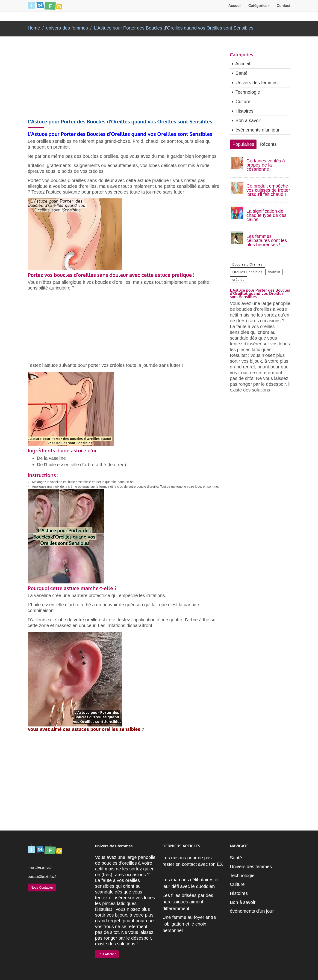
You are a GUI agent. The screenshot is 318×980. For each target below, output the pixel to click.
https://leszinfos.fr (40, 867)
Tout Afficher (107, 954)
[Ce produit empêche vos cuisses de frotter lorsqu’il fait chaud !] (237, 188)
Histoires (243, 111)
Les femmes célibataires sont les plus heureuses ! (267, 240)
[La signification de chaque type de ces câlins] (237, 213)
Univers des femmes (255, 83)
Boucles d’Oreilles (247, 264)
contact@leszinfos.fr (42, 877)
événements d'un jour (256, 130)
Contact (283, 10)
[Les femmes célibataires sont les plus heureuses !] (237, 238)
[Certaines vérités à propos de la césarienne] (237, 162)
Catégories (259, 10)
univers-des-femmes (67, 28)
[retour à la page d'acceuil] (45, 10)
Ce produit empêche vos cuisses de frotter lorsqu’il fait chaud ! (268, 190)
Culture (241, 102)
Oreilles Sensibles (247, 272)
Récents (268, 144)
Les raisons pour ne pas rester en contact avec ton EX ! (193, 864)
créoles (238, 280)
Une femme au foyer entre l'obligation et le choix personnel (189, 924)
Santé (240, 73)
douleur (274, 272)
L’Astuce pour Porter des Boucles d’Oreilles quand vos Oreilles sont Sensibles (174, 28)
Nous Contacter (42, 887)
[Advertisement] (125, 84)
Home (34, 28)
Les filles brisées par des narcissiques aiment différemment (188, 902)
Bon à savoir (247, 120)
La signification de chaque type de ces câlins (266, 215)
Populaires (243, 144)
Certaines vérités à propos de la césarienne (266, 165)
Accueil (235, 10)
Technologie (246, 92)
